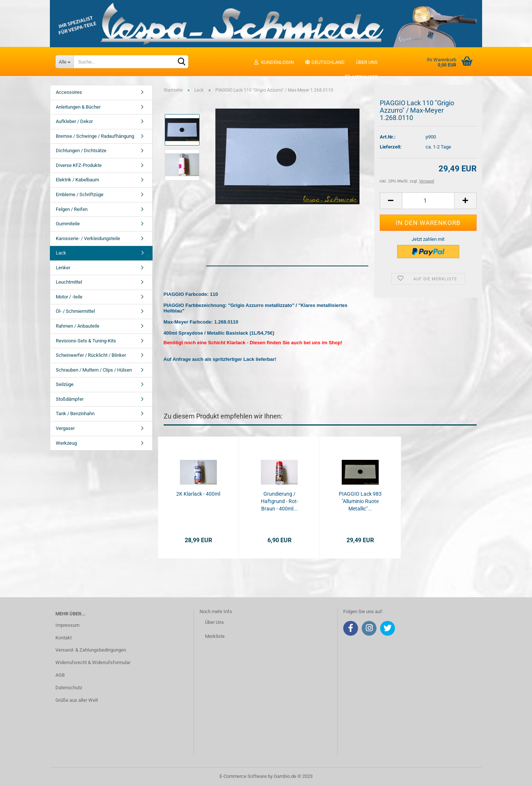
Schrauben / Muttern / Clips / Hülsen (94, 370)
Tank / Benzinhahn (75, 413)
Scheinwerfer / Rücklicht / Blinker (91, 355)
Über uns (367, 62)
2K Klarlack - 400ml (198, 494)
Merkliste (361, 77)
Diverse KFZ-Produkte (79, 165)
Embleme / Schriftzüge (80, 194)
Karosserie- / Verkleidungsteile (88, 238)
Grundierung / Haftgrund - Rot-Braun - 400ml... (279, 501)
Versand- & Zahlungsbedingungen (91, 650)
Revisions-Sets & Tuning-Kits (86, 341)
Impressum (67, 625)
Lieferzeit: (391, 147)
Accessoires (69, 92)
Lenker (63, 268)
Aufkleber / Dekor (74, 121)
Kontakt (64, 638)
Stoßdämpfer (70, 399)
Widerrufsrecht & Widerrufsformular (93, 662)
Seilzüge (65, 384)
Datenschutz (69, 688)
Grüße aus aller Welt (77, 700)
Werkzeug (66, 443)
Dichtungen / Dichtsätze (81, 151)
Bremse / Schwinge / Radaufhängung (95, 136)
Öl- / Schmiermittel (75, 311)
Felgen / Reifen (72, 209)
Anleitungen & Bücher (78, 107)
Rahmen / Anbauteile (78, 326)
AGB (60, 675)
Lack (61, 253)
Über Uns (214, 622)
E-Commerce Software (243, 776)
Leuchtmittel (69, 282)
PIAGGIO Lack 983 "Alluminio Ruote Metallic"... (360, 501)
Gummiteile (68, 224)
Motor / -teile (69, 297)
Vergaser (65, 428)
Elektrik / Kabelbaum (77, 180)
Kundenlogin (274, 62)
